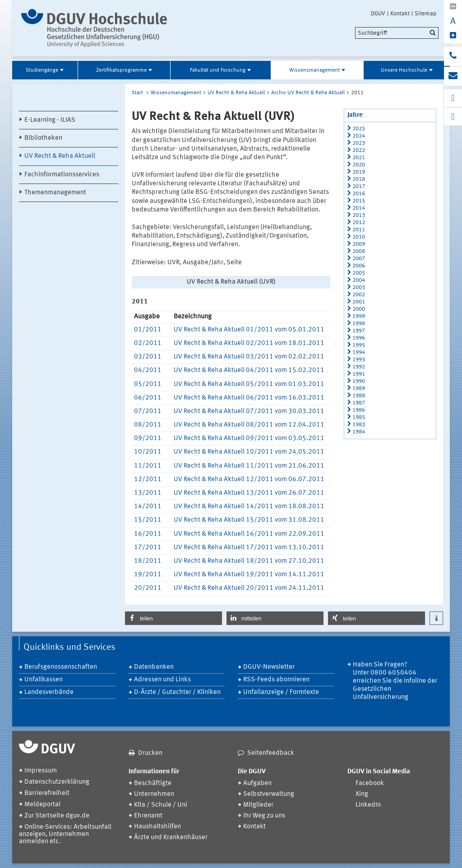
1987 (359, 403)
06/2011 (148, 398)
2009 (359, 244)
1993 (359, 360)
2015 (359, 201)
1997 (359, 331)
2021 (359, 158)
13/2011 (148, 493)
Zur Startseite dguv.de (57, 816)
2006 (359, 266)
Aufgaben (257, 783)
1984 (359, 432)
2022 (359, 150)
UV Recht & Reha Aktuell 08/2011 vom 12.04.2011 (249, 425)
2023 (359, 143)
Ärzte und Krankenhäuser (171, 838)
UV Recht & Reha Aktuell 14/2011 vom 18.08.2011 (249, 507)
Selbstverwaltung (269, 794)
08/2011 (148, 425)
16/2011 (148, 534)
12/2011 (148, 480)
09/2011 (148, 439)
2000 (359, 309)
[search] (397, 33)
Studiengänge (42, 70)
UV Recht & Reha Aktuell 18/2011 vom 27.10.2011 (249, 561)
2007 (359, 259)
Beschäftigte (153, 783)
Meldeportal (42, 805)
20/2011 (148, 588)
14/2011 (148, 507)
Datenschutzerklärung (57, 782)
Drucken (150, 753)
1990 (359, 381)
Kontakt (400, 14)
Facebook (370, 783)
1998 (359, 324)
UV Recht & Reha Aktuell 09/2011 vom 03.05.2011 (249, 439)
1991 (359, 374)
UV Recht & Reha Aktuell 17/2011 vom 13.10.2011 (249, 548)
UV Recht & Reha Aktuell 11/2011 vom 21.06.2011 (249, 466)
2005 (359, 273)
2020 (359, 165)
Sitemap (425, 14)
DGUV (378, 14)
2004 (359, 280)
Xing (362, 794)
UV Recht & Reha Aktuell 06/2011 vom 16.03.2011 (249, 398)
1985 (359, 417)
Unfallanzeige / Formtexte (281, 692)
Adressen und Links (162, 680)
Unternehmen (154, 794)
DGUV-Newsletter (269, 667)
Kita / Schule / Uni (161, 805)
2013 (359, 215)
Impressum (41, 771)
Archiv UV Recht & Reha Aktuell (308, 93)
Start (137, 93)
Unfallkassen (44, 680)
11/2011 (148, 466)
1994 (359, 352)
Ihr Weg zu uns (264, 816)
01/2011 (148, 330)
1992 (359, 367)
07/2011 (148, 411)
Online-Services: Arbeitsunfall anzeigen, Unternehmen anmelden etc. (65, 834)
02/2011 (148, 343)
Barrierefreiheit (47, 793)
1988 (359, 396)
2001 (359, 302)
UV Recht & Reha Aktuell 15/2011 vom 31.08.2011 (249, 520)
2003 (359, 287)
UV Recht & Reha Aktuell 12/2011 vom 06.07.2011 (249, 480)
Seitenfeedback (271, 753)
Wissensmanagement (314, 70)
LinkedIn (368, 805)
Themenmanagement (55, 193)
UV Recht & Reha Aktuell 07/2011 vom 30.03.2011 (249, 411)
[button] (173, 618)
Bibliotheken (43, 138)
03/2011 (148, 357)
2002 (359, 295)
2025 (359, 129)
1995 (359, 345)
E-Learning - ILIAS (50, 120)
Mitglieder (258, 805)
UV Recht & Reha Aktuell (60, 156)
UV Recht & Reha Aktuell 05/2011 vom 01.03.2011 (249, 384)
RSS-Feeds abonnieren (276, 680)
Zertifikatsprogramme (121, 70)
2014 (359, 208)
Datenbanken (154, 667)
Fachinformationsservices (62, 175)
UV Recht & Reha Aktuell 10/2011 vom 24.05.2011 (249, 452)
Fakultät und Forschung (218, 70)
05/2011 (148, 384)
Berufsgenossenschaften (61, 667)
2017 (359, 186)
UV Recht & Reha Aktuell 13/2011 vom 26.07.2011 (249, 493)
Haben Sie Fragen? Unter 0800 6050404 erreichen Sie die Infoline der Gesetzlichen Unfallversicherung (395, 681)
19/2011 (148, 575)
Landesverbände (49, 692)
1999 (359, 316)
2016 (359, 194)
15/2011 (148, 520)
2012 (359, 223)
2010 (359, 237)
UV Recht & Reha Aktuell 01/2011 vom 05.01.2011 (249, 330)
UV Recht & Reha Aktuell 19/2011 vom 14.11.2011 (249, 575)
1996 (359, 338)
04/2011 (148, 370)
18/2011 (148, 561)
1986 (359, 410)
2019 (359, 172)
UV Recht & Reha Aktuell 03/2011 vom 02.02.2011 (249, 357)
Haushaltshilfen (157, 827)
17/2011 (148, 548)
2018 (359, 179)
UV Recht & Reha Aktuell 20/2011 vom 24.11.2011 (249, 588)
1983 (359, 425)
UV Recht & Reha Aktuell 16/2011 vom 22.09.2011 (249, 534)
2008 (359, 251)
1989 (359, 388)
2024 (359, 136)
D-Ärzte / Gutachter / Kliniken (177, 692)
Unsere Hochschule (404, 70)
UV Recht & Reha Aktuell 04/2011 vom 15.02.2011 (249, 370)
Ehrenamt (148, 816)
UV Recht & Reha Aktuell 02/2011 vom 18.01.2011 (249, 343)
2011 (359, 230)
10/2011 (148, 452)
